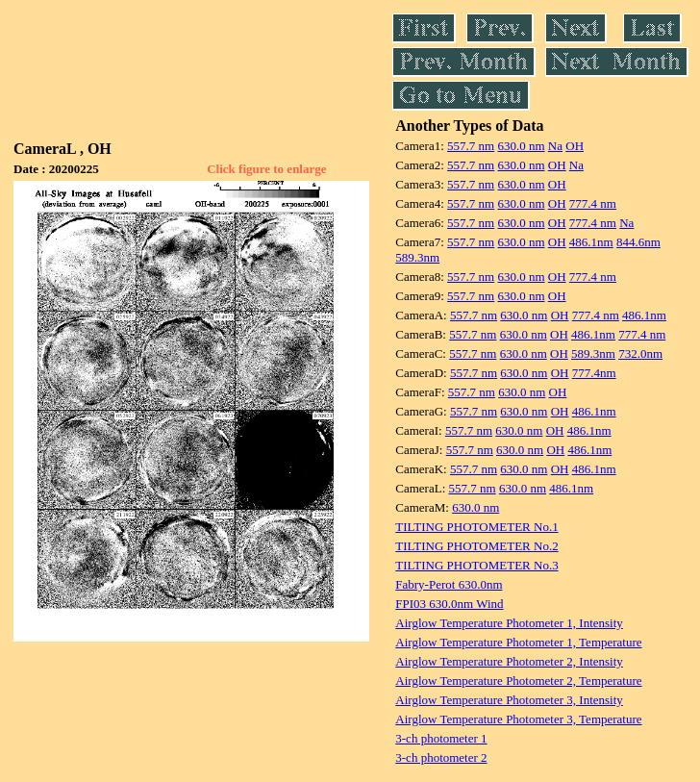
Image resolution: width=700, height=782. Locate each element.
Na (555, 146)
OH (575, 146)
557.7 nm (471, 146)
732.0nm (640, 353)
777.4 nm (593, 203)
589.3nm (417, 257)
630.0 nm (521, 146)
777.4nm (594, 373)
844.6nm (638, 242)
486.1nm (591, 242)
